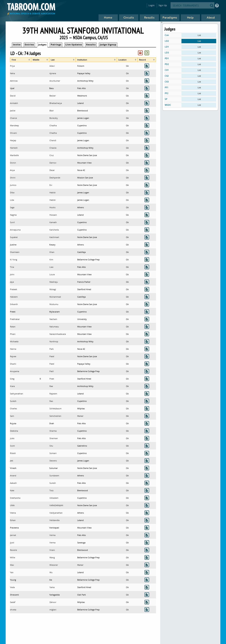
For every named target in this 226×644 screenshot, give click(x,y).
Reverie (13, 550)
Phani (13, 334)
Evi (51, 185)
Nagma (13, 215)
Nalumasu (54, 327)
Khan (52, 252)
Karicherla (54, 230)
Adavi (52, 66)
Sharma (53, 431)
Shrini (13, 178)
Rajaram (53, 394)
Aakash (13, 483)
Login (152, 5)
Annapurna (15, 230)
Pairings (56, 45)
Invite (17, 45)
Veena (13, 513)
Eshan (13, 520)
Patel (52, 356)
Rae (51, 386)
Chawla (53, 148)
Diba (12, 192)
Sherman (54, 438)
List (199, 35)
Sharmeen (15, 252)
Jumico (13, 185)
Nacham (53, 319)
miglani (53, 610)
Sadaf (13, 602)
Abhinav (14, 81)
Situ (51, 446)
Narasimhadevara (58, 334)
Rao (51, 401)
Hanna (13, 349)
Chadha (53, 125)
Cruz (52, 155)
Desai (52, 170)
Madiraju (54, 282)
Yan (12, 572)
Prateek (14, 289)
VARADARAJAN (56, 505)
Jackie (13, 111)
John (12, 274)
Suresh (13, 401)
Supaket (14, 237)
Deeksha (14, 431)
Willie (13, 557)
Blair (52, 111)
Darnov (53, 163)
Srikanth (14, 304)
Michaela (14, 341)
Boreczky (54, 118)
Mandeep (14, 125)
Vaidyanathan (56, 513)
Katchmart (54, 237)
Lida (12, 200)
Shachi (13, 364)
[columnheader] (21, 60)
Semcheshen (55, 416)
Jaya (12, 282)
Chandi (53, 140)
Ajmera (53, 73)
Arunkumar (55, 81)
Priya (12, 66)
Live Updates (74, 45)
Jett (12, 461)
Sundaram (54, 476)
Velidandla (54, 520)
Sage (12, 207)
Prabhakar (15, 319)
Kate (12, 490)
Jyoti (12, 543)
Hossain (53, 215)
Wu (51, 572)
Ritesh (13, 453)
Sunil (12, 222)
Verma (52, 535)
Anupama (15, 371)
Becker (53, 96)
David (13, 96)
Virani (52, 550)
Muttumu (54, 304)
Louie (52, 274)
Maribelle (14, 155)
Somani (53, 453)
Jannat (13, 535)
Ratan (13, 327)
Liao (51, 267)
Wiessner (54, 565)
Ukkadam (54, 498)
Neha (12, 73)
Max (12, 565)
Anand (13, 476)
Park (52, 349)
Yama (52, 587)
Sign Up (163, 5)
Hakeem (14, 297)
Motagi (53, 289)
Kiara (12, 386)
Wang (52, 557)
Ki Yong (14, 260)
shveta (13, 610)
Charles (13, 408)
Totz (51, 490)
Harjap (13, 140)
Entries (29, 45)
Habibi (53, 192)
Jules (12, 438)
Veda (12, 587)
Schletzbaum (55, 408)
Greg (12, 379)
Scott (12, 446)
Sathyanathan (17, 394)
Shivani (13, 133)
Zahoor (53, 602)
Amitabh (14, 103)
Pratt (52, 379)
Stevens (53, 461)
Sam (12, 416)
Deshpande (55, 178)
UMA (12, 505)
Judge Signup (108, 45)
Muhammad (55, 297)
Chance (13, 118)
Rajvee (13, 356)
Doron (13, 163)
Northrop (54, 341)
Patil (52, 371)
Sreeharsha (15, 498)
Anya (12, 170)
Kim (51, 260)
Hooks (52, 207)
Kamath (53, 222)
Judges (42, 45)
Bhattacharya (56, 103)
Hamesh (14, 148)
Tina (12, 267)
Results (91, 45)
